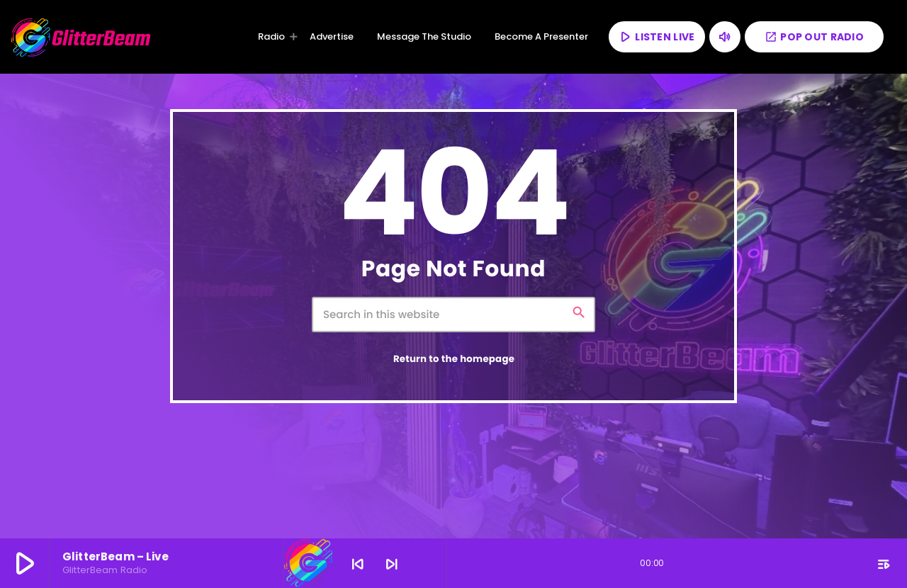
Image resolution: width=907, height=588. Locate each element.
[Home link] (81, 37)
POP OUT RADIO (814, 37)
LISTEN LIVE (656, 36)
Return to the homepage (454, 359)
